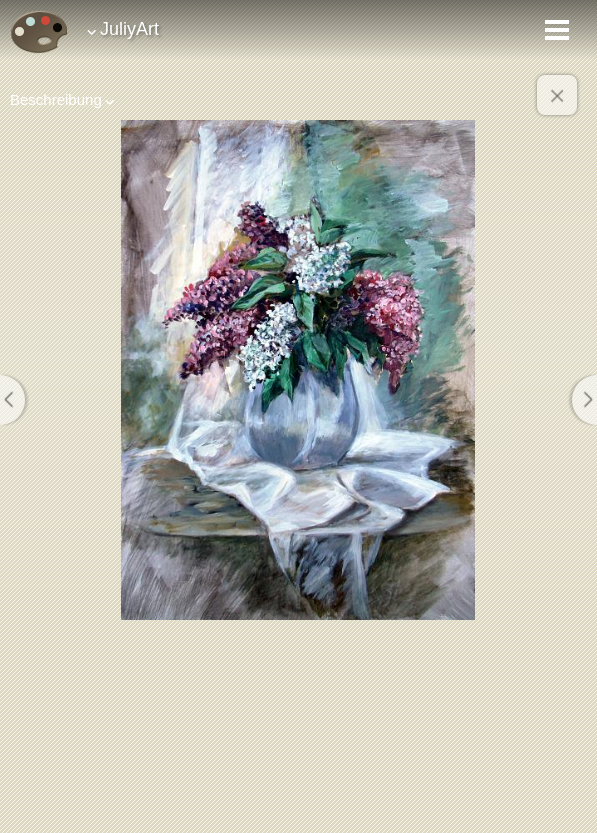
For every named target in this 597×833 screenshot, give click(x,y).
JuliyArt (129, 29)
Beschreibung (56, 99)
